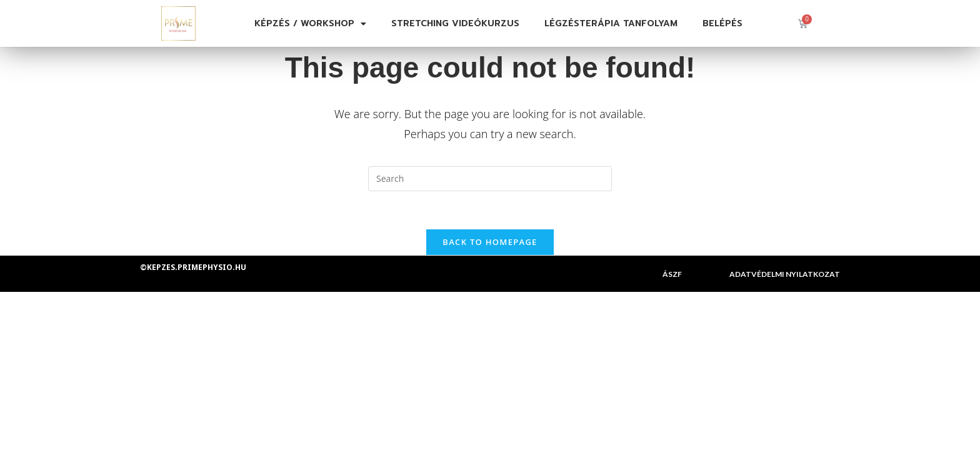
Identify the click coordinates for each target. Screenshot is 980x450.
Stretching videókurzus (455, 23)
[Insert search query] (490, 179)
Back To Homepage (490, 242)
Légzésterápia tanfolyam (611, 23)
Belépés (722, 23)
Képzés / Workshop (310, 24)
